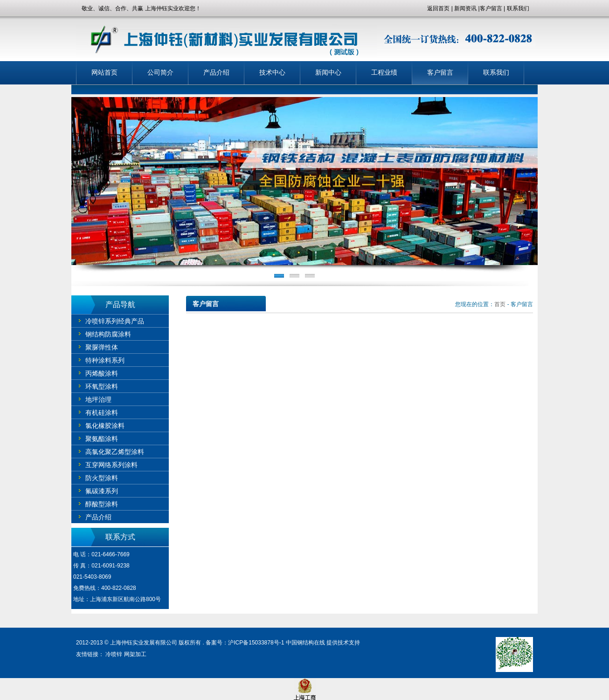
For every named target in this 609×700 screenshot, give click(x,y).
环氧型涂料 (102, 386)
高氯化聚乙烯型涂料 (115, 452)
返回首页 (438, 8)
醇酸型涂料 (102, 504)
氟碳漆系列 (102, 491)
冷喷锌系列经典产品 (115, 321)
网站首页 (104, 73)
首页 (500, 304)
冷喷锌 (114, 654)
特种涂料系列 (105, 360)
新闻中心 (328, 73)
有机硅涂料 (102, 413)
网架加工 (135, 654)
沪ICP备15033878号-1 (256, 643)
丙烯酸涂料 (102, 373)
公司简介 (160, 73)
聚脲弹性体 (102, 347)
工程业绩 (384, 73)
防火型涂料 (102, 478)
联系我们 (518, 8)
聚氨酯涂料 (102, 439)
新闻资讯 (465, 8)
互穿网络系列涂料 (111, 465)
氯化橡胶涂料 (105, 426)
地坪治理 (98, 399)
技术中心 (272, 73)
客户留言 (491, 8)
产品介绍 (216, 73)
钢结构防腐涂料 (108, 334)
